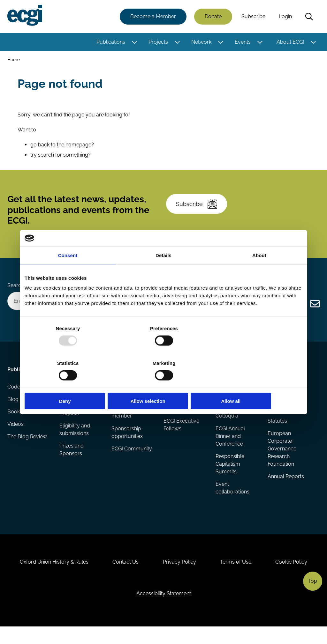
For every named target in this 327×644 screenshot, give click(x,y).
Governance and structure (287, 414)
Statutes (277, 431)
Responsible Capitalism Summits (230, 474)
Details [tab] (163, 273)
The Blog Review (27, 449)
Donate (213, 17)
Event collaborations (232, 498)
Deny (70, 384)
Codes (15, 398)
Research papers (80, 398)
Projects (158, 42)
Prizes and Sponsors (72, 460)
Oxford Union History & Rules (51, 576)
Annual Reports (285, 487)
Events (242, 42)
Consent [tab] (68, 273)
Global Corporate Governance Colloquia (236, 418)
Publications (110, 42)
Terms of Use (237, 576)
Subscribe (253, 17)
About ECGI (290, 42)
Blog (13, 410)
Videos (16, 436)
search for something (63, 158)
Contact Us (124, 576)
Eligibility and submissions (75, 440)
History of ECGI (285, 398)
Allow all (257, 384)
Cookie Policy (294, 576)
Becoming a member (126, 422)
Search (309, 17)
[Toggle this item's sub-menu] (134, 42)
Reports (69, 410)
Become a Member (153, 17)
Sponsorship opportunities (127, 442)
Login (285, 17)
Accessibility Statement (164, 609)
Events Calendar (235, 398)
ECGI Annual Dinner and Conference (230, 446)
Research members (175, 414)
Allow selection (163, 384)
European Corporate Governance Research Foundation (282, 459)
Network (201, 42)
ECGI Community (132, 459)
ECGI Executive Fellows (181, 435)
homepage (79, 148)
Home (14, 60)
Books (15, 423)
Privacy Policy (179, 576)
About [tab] (259, 273)
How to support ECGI (130, 401)
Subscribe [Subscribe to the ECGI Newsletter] (198, 210)
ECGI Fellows (179, 398)
